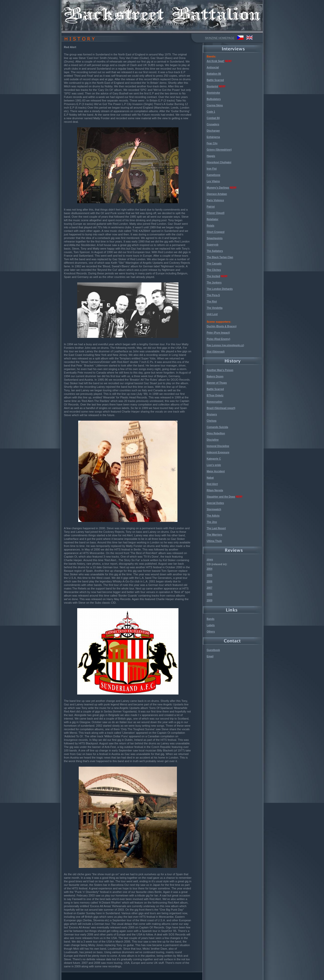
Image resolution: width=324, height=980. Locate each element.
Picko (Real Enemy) (219, 339)
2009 (210, 600)
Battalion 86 (214, 74)
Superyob (213, 245)
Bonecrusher (215, 402)
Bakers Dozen (215, 376)
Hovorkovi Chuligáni (219, 162)
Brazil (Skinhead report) (221, 408)
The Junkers (214, 283)
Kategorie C (214, 459)
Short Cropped (216, 232)
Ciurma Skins (215, 105)
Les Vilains (213, 181)
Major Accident (216, 471)
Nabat (210, 478)
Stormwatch (214, 509)
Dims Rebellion (216, 433)
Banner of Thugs (217, 383)
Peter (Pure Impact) (218, 333)
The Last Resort (216, 528)
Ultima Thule (214, 541)
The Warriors (215, 535)
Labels (211, 625)
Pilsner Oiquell (216, 213)
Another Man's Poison (220, 370)
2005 (210, 575)
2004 (210, 569)
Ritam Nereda (215, 490)
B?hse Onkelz (215, 395)
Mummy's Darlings (218, 188)
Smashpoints (215, 238)
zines (210, 559)
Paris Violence (215, 200)
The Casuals (214, 264)
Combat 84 (213, 118)
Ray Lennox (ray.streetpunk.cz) (226, 345)
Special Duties (215, 503)
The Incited (214, 276)
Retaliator (213, 219)
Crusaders (213, 124)
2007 (210, 588)
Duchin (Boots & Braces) (222, 326)
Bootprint (212, 86)
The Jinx (212, 522)
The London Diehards (220, 289)
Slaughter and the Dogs (221, 497)
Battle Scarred (215, 80)
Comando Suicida (217, 427)
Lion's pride (214, 465)
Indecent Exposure (218, 452)
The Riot (212, 302)
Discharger (213, 131)
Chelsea (212, 421)
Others (211, 632)
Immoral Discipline (218, 446)
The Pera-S (213, 295)
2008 (210, 594)
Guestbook (213, 650)
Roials (211, 226)
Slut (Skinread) (216, 352)
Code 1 (211, 112)
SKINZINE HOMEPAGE (220, 38)
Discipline (213, 440)
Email (210, 656)
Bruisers (212, 414)
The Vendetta (215, 308)
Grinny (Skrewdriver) (219, 150)
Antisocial (213, 67)
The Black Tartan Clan (220, 257)
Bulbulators (214, 99)
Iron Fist (212, 169)
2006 (210, 581)
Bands (211, 619)
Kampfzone (214, 175)
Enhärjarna (213, 137)
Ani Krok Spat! (216, 61)
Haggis (211, 156)
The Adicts (213, 516)
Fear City (212, 143)
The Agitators (215, 251)
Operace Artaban (217, 194)
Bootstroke (214, 93)
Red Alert (212, 484)
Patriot (211, 207)
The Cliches (214, 270)
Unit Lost (212, 314)
